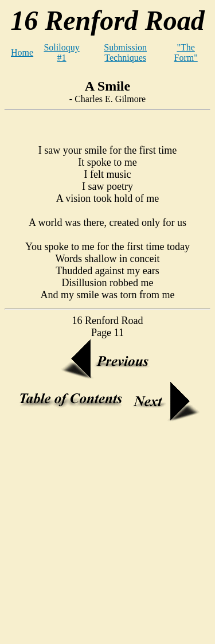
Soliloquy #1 (61, 52)
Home (22, 52)
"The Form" (186, 52)
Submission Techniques (125, 52)
